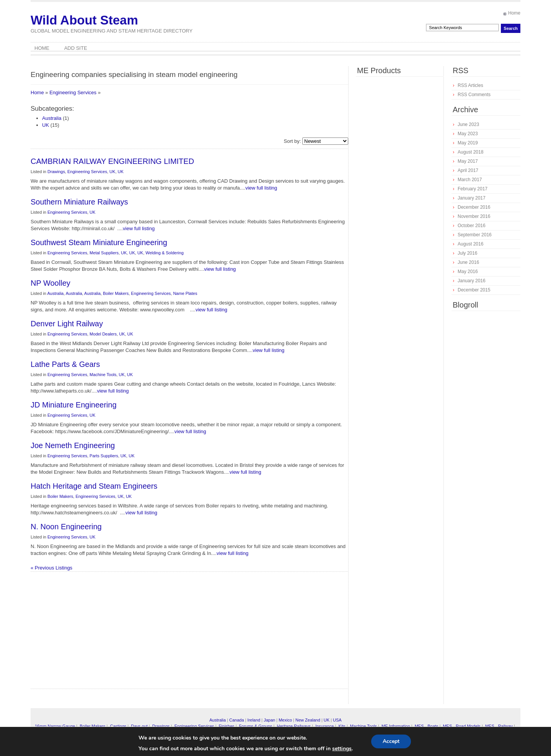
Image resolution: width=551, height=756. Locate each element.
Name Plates (185, 293)
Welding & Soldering (164, 253)
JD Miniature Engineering (74, 405)
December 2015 (474, 290)
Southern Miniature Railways (79, 202)
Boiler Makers (116, 293)
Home (514, 13)
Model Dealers (103, 334)
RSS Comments (474, 95)
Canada (237, 720)
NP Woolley (51, 283)
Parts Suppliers (104, 456)
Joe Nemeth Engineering (73, 445)
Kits (342, 726)
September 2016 (475, 235)
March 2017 (470, 180)
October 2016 (472, 226)
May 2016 (468, 272)
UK (46, 125)
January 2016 (472, 281)
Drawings (56, 172)
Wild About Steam (84, 20)
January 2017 (472, 198)
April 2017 (468, 170)
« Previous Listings (51, 568)
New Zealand (308, 720)
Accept (391, 741)
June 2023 (468, 124)
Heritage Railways (294, 726)
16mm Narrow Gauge (55, 726)
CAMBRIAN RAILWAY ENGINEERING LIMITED (112, 161)
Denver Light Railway (67, 324)
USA (337, 720)
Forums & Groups (256, 726)
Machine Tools (103, 375)
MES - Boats (427, 726)
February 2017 (473, 189)
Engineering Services (73, 92)
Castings (118, 726)
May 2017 (468, 161)
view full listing (261, 188)
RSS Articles (470, 85)
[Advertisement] (124, 633)
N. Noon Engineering (66, 527)
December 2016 (474, 207)
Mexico (285, 720)
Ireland (254, 720)
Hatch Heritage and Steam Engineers (94, 486)
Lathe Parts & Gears (65, 364)
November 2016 (474, 216)
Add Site (76, 48)
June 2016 (468, 262)
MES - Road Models (461, 726)
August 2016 (470, 244)
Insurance (324, 726)
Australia (52, 118)
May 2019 (468, 143)
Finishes (227, 726)
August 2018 (470, 152)
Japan (269, 720)
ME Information (396, 726)
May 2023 (468, 134)
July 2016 (467, 253)
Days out (139, 726)
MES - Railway (499, 726)
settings (342, 749)
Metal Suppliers (104, 253)
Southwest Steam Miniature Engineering (99, 242)
